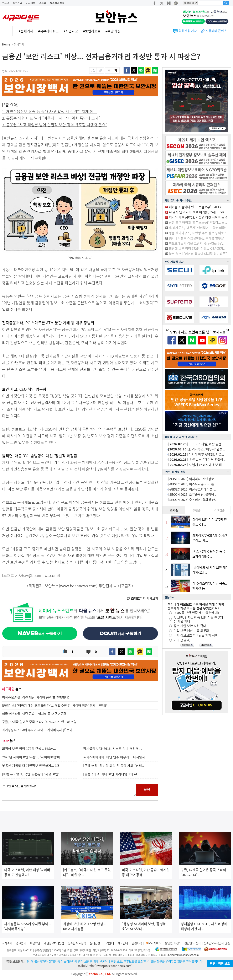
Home (6, 44)
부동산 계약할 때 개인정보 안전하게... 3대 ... (33, 766)
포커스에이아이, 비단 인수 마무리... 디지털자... (116, 757)
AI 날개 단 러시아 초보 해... (196, 465)
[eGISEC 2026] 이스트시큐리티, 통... (192, 484)
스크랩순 (219, 510)
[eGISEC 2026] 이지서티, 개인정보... (192, 479)
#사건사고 (71, 31)
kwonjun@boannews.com (114, 966)
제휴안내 (123, 943)
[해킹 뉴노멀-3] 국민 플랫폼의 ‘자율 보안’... (32, 774)
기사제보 (31, 3)
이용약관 (35, 943)
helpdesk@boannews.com (183, 955)
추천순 (196, 510)
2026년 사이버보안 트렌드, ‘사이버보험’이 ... (33, 757)
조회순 (174, 510)
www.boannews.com (78, 586)
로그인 (6, 3)
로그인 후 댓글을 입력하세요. (69, 790)
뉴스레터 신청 (57, 3)
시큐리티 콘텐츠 (216, 31)
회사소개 (7, 943)
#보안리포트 (92, 31)
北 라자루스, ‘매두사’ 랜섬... (196, 449)
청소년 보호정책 (77, 943)
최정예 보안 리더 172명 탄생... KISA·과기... (197, 248)
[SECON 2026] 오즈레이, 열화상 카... (193, 500)
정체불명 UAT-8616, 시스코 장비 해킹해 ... (113, 749)
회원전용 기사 (188, 31)
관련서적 (137, 943)
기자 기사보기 (142, 598)
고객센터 (109, 943)
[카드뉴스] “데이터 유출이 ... (197, 460)
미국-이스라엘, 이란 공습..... (197, 444)
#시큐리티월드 (48, 31)
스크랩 (43, 3)
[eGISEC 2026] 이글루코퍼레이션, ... (192, 489)
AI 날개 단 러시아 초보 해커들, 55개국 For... (198, 212)
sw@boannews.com (40, 575)
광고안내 (21, 943)
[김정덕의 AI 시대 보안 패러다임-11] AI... (112, 774)
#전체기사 (26, 31)
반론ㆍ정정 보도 (220, 963)
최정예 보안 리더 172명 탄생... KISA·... (29, 749)
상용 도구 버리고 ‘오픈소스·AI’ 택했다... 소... (198, 223)
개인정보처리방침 (54, 943)
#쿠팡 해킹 (113, 31)
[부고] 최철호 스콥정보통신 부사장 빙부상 (196, 238)
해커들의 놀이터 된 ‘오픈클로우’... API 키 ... (197, 207)
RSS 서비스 (155, 943)
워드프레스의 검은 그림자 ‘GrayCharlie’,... (197, 243)
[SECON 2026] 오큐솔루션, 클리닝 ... (193, 494)
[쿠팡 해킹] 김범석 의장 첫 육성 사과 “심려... (114, 766)
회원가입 (17, 3)
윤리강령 (95, 943)
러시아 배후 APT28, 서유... (196, 454)
